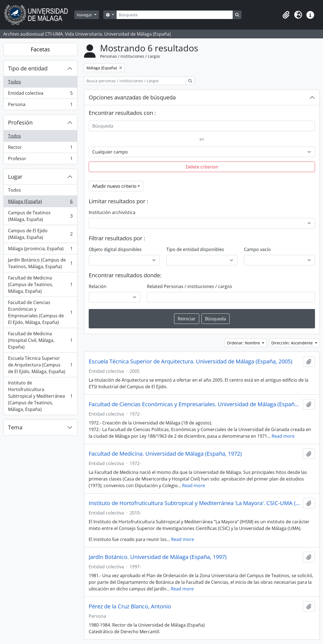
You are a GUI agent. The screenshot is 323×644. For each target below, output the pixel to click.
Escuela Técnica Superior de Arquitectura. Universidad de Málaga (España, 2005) (191, 361)
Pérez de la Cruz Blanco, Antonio (130, 606)
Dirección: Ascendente (293, 343)
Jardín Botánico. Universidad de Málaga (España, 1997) (158, 557)
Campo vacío (257, 249)
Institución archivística (112, 212)
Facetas (40, 49)
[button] (286, 15)
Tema (15, 427)
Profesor (40, 160)
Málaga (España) (40, 203)
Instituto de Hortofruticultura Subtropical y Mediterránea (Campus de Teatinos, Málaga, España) (40, 396)
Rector (40, 148)
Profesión (20, 122)
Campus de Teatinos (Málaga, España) (40, 216)
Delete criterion (202, 167)
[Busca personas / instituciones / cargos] (135, 81)
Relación (98, 286)
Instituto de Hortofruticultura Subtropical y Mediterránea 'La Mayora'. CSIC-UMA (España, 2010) (195, 503)
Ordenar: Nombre (244, 343)
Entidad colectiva (40, 94)
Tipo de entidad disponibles (195, 249)
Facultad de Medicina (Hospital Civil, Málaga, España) (40, 340)
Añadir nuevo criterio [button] (114, 186)
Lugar (15, 177)
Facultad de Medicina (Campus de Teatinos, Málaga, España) (40, 284)
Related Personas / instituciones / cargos (190, 286)
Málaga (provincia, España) (40, 250)
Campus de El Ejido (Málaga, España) (40, 234)
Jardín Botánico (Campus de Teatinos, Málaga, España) (40, 263)
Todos (15, 82)
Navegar (85, 15)
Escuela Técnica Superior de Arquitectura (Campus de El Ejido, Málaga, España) (40, 365)
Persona (40, 105)
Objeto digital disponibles (115, 249)
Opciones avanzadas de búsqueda (132, 97)
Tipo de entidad (28, 68)
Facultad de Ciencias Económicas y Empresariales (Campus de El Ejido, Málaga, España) (40, 312)
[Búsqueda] (175, 15)
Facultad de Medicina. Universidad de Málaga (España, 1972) (165, 454)
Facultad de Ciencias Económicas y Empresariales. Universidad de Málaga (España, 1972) (195, 404)
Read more (283, 436)
